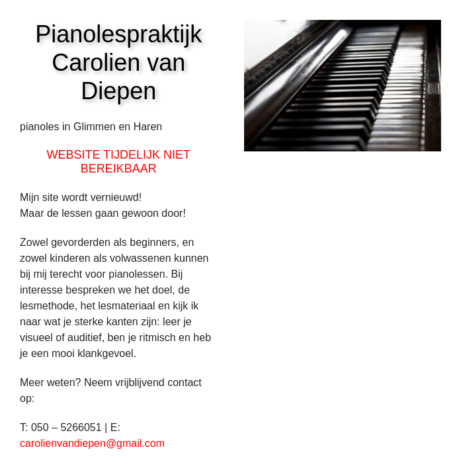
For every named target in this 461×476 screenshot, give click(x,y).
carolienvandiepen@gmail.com (92, 443)
